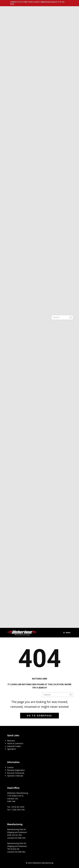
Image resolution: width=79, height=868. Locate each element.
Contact (10, 767)
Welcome (11, 741)
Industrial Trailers (14, 746)
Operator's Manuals (15, 776)
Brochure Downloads (16, 773)
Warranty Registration (16, 770)
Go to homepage (39, 716)
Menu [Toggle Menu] (67, 633)
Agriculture (11, 749)
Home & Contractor (15, 743)
